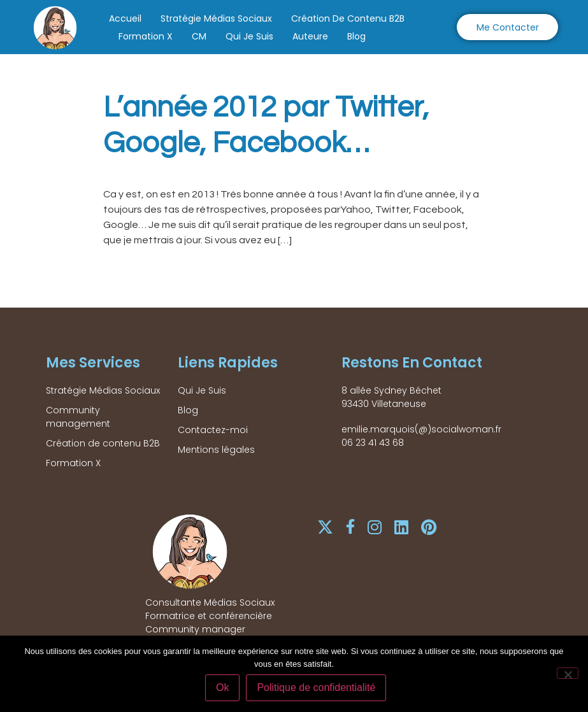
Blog (356, 36)
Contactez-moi (213, 430)
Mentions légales (216, 450)
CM (199, 36)
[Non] (568, 674)
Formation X (146, 36)
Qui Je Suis (249, 36)
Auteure (310, 36)
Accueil (125, 18)
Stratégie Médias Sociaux (216, 18)
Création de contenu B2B (348, 18)
